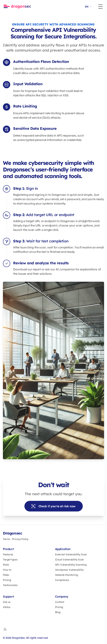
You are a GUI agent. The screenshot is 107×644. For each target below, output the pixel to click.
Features (8, 554)
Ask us (7, 602)
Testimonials (10, 585)
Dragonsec (12, 533)
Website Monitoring (67, 575)
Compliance (62, 580)
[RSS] (5, 629)
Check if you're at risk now (53, 506)
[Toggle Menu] (100, 7)
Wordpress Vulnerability (69, 570)
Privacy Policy (20, 539)
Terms (6, 539)
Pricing (7, 580)
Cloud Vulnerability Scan (69, 560)
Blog (58, 612)
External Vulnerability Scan (71, 554)
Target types (10, 560)
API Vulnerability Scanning (71, 565)
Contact (60, 602)
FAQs (6, 575)
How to (7, 570)
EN (89, 7)
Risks (6, 565)
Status (7, 607)
